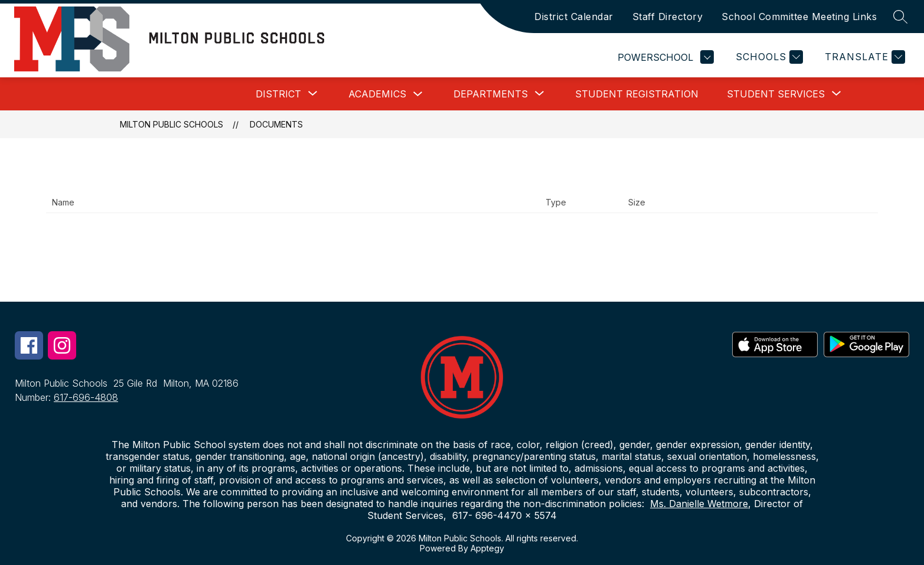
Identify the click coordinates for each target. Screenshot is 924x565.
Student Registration (637, 94)
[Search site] (900, 17)
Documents (276, 124)
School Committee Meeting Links (799, 17)
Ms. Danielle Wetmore (699, 504)
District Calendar (574, 17)
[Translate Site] (863, 57)
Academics (377, 94)
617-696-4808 (86, 397)
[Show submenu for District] (278, 94)
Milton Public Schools (172, 124)
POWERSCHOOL (666, 57)
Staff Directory (668, 17)
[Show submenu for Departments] (491, 94)
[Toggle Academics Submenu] (418, 94)
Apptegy (487, 548)
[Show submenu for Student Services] (776, 94)
